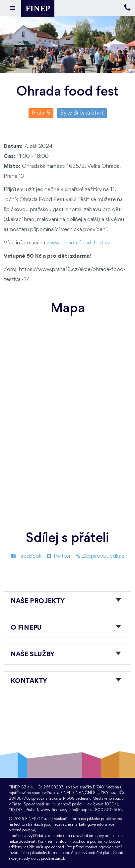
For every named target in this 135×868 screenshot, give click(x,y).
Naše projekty (37, 601)
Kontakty (29, 681)
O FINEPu (26, 628)
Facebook (27, 556)
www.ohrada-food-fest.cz (78, 243)
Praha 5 (41, 113)
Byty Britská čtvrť (82, 113)
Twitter (59, 556)
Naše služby (33, 655)
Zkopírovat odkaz (100, 556)
